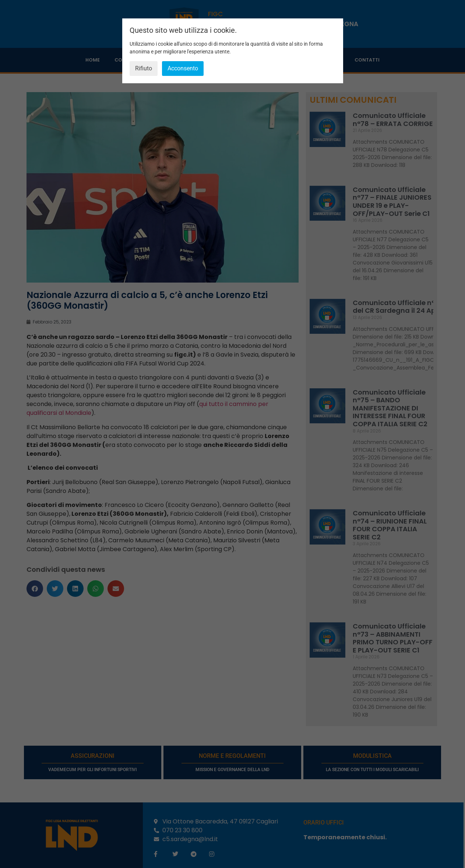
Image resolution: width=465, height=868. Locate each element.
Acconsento (183, 68)
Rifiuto (144, 68)
